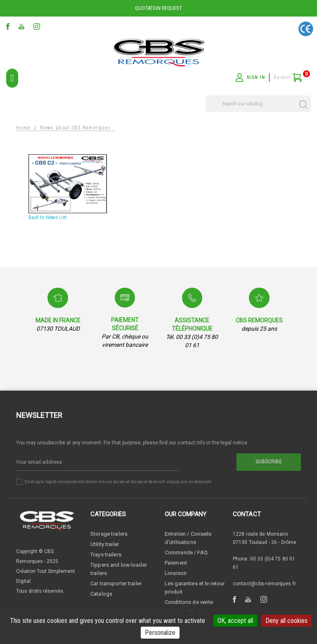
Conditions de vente (189, 602)
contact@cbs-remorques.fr (264, 584)
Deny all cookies (286, 621)
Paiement (176, 563)
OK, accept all (235, 621)
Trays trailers (106, 555)
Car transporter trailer (116, 583)
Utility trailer (105, 544)
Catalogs (101, 594)
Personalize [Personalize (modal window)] (160, 633)
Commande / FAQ (186, 552)
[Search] (258, 104)
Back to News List (48, 217)
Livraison (176, 573)
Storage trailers (109, 534)
